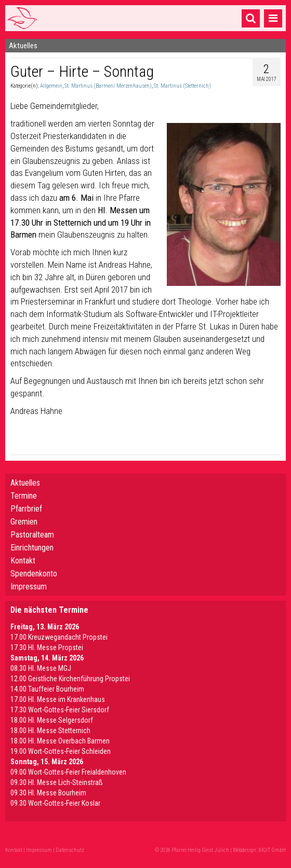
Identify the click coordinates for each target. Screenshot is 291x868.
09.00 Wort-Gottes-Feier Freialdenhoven (68, 772)
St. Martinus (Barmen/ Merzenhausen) (108, 86)
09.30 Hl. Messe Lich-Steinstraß (57, 782)
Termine (24, 496)
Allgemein (51, 86)
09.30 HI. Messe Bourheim (48, 793)
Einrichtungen (32, 548)
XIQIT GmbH (272, 850)
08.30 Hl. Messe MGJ (41, 668)
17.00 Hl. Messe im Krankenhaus (58, 699)
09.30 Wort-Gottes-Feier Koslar (55, 803)
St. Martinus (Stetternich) (182, 86)
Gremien (24, 522)
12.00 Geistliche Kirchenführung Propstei (70, 679)
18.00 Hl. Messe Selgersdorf (52, 720)
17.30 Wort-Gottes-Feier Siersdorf (60, 710)
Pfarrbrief (26, 509)
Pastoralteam (32, 535)
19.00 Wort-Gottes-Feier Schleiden (61, 751)
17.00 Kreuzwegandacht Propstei (59, 637)
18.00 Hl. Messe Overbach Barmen (60, 741)
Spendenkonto (34, 574)
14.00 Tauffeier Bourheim (47, 689)
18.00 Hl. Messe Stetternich (50, 731)
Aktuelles (25, 483)
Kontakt (23, 561)
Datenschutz (70, 850)
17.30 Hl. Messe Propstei (47, 647)
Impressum (29, 587)
